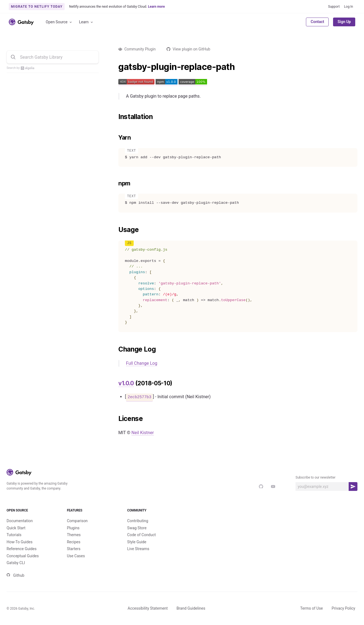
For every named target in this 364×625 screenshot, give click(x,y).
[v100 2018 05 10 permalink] (116, 383)
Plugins (73, 528)
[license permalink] (116, 419)
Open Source (59, 22)
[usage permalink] (116, 230)
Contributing (138, 521)
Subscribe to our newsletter (316, 477)
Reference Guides (22, 549)
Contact (317, 22)
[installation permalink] (116, 117)
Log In (349, 7)
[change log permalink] (116, 349)
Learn (86, 22)
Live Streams (138, 549)
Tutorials (14, 535)
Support (334, 7)
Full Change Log (142, 363)
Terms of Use (312, 608)
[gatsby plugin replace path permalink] (116, 67)
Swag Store (137, 528)
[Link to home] (21, 22)
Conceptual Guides (23, 556)
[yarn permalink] (116, 138)
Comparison (77, 521)
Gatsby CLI (16, 563)
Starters (74, 549)
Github (15, 575)
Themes (74, 535)
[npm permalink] (116, 183)
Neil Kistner (143, 433)
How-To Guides (20, 542)
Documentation (20, 521)
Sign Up (344, 22)
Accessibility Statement (148, 608)
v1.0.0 (126, 383)
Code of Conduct (141, 535)
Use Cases (76, 556)
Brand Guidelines (191, 608)
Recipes (74, 542)
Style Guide (137, 542)
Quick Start (16, 528)
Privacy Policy (343, 608)
